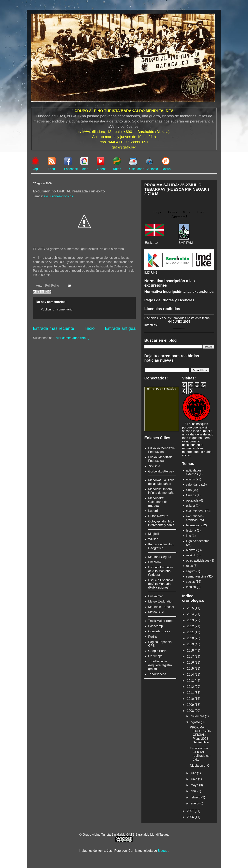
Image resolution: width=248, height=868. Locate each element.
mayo (195, 785)
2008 (191, 711)
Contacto (152, 169)
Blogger (163, 851)
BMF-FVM (186, 243)
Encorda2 (155, 562)
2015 (191, 668)
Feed (51, 169)
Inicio (90, 328)
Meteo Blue (156, 612)
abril (194, 791)
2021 (191, 632)
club (189, 490)
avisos (190, 479)
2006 (191, 817)
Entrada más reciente (54, 328)
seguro (191, 571)
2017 (191, 656)
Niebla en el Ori (201, 766)
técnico (191, 587)
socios (190, 582)
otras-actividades (198, 561)
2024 (191, 614)
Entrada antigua (120, 328)
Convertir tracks (159, 631)
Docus (166, 169)
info (189, 536)
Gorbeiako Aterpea (161, 471)
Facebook (71, 169)
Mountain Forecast (161, 607)
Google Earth (157, 651)
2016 (191, 662)
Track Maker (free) (161, 621)
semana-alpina (196, 576)
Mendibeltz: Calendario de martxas (158, 502)
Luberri (153, 511)
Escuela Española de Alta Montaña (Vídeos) (161, 571)
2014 (191, 674)
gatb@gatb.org (124, 147)
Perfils (152, 637)
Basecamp (156, 626)
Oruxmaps (155, 656)
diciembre (198, 716)
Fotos (84, 169)
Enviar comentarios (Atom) (71, 338)
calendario (193, 485)
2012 (191, 687)
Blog (35, 169)
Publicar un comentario (57, 309)
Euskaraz (151, 243)
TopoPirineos (157, 674)
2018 (191, 650)
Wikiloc (153, 539)
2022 (191, 626)
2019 (191, 644)
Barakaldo (170, 389)
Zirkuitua (154, 466)
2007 (191, 811)
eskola (190, 506)
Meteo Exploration (161, 601)
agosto (196, 722)
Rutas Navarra (158, 516)
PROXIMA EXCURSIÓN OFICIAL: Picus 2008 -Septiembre (201, 735)
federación (193, 525)
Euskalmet (155, 596)
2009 (191, 705)
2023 (191, 620)
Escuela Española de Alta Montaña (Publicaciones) (161, 584)
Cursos (191, 495)
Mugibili (153, 534)
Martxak (192, 550)
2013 (191, 681)
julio (194, 773)
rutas (189, 566)
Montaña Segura (160, 557)
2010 (191, 699)
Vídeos (102, 169)
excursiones (194, 511)
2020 (191, 638)
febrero (196, 797)
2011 (191, 693)
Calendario (137, 169)
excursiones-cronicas (58, 196)
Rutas (117, 169)
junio (194, 779)
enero (195, 803)
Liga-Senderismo (198, 541)
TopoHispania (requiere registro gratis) (160, 665)
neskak (191, 555)
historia (191, 531)
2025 (191, 608)
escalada (192, 500)
